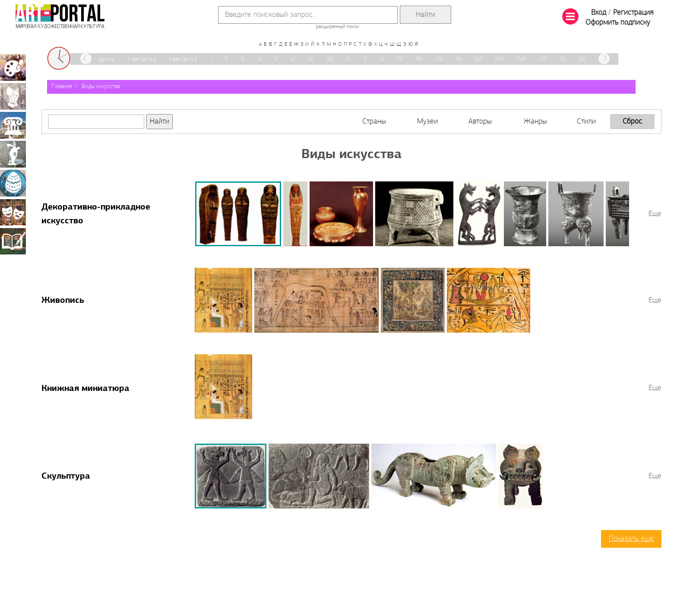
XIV (439, 59)
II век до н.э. (142, 59)
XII (400, 59)
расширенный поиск (337, 27)
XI (382, 59)
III (242, 59)
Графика (13, 96)
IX (348, 59)
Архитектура (13, 125)
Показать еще (631, 539)
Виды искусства (101, 87)
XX (563, 59)
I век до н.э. (184, 59)
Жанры (535, 122)
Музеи (427, 122)
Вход (599, 13)
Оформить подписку (618, 23)
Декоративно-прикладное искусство (13, 183)
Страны (374, 122)
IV (259, 59)
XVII (499, 59)
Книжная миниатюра (85, 389)
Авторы (480, 122)
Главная (62, 87)
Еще (655, 214)
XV (459, 59)
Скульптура (66, 476)
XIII (419, 59)
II (226, 59)
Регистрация (633, 13)
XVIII (521, 59)
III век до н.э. (99, 59)
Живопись (63, 301)
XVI (478, 59)
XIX (543, 59)
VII (311, 59)
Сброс (632, 122)
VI (293, 59)
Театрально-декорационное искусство (13, 212)
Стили (586, 122)
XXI (582, 59)
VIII (330, 59)
